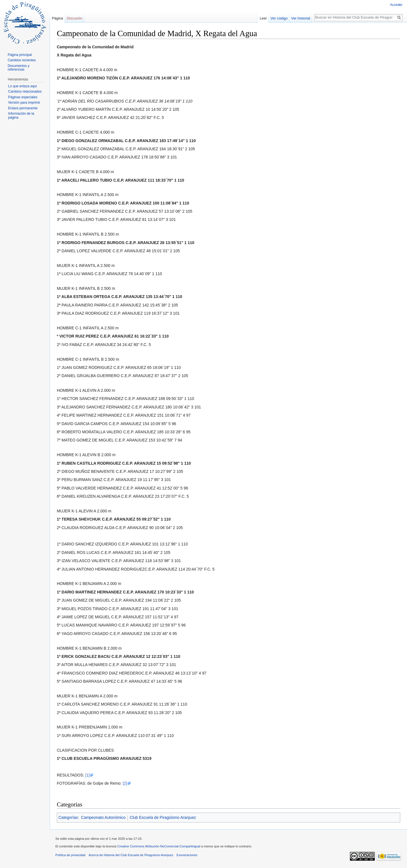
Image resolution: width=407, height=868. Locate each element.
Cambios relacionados (25, 92)
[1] (88, 775)
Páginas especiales (23, 97)
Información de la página (21, 116)
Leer (263, 18)
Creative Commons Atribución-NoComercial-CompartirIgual (159, 846)
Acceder (396, 5)
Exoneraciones (187, 855)
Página (57, 18)
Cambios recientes (22, 60)
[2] (125, 783)
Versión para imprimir (24, 103)
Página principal (20, 55)
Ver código (279, 18)
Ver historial (301, 18)
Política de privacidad (70, 855)
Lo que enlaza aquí (23, 86)
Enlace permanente (23, 108)
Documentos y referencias (19, 68)
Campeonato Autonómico (103, 817)
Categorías (68, 817)
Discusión (74, 18)
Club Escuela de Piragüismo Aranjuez (163, 817)
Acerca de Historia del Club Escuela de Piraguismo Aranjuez (131, 855)
